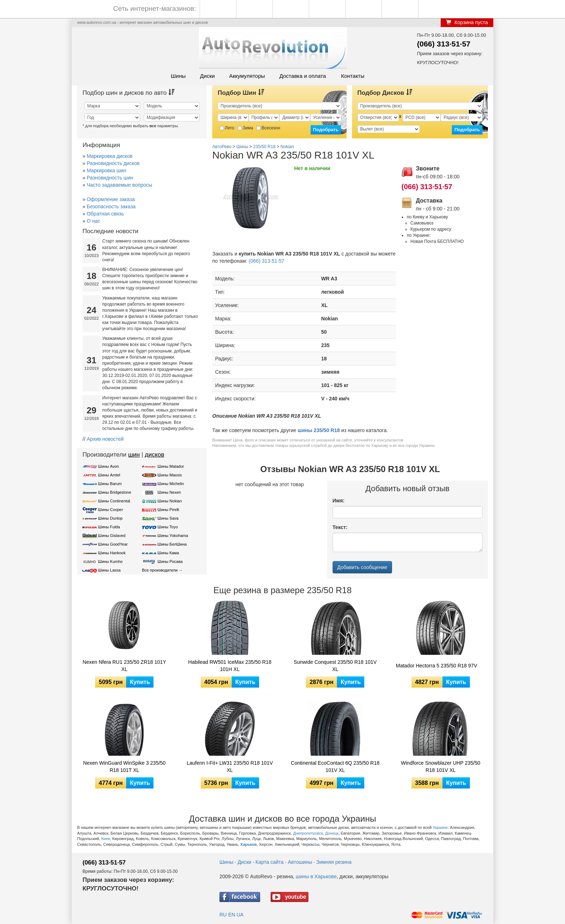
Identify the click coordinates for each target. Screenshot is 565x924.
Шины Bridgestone (115, 492)
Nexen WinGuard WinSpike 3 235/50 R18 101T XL (124, 767)
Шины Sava (168, 518)
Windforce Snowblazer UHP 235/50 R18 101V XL (441, 767)
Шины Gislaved (112, 536)
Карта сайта (270, 862)
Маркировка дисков (110, 156)
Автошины (300, 862)
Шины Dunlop (110, 518)
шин (134, 455)
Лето (227, 128)
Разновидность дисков (113, 163)
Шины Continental (114, 501)
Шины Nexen (169, 492)
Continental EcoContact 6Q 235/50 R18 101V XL (335, 767)
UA (240, 915)
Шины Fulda (109, 527)
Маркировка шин (106, 170)
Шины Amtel (109, 475)
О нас (94, 221)
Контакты (353, 76)
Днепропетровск (308, 833)
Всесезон (268, 128)
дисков (155, 455)
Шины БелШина (172, 544)
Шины (178, 76)
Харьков (249, 844)
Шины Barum (110, 484)
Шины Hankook (112, 553)
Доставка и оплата (302, 76)
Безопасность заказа (111, 206)
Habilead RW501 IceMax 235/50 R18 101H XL (230, 666)
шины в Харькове (316, 876)
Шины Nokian (170, 501)
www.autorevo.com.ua (97, 22)
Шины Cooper (110, 510)
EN (232, 915)
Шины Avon (108, 466)
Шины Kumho (110, 561)
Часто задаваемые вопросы (120, 185)
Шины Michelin (171, 484)
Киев (106, 839)
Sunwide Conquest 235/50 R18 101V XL (335, 666)
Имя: (339, 501)
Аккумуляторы (247, 76)
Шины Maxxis (170, 475)
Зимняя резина (334, 862)
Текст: (340, 527)
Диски (207, 76)
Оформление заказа (111, 199)
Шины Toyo (168, 527)
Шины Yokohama (173, 536)
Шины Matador (171, 466)
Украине (440, 827)
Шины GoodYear (113, 544)
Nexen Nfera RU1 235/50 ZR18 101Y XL (124, 666)
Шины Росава (170, 561)
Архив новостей (105, 439)
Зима (245, 128)
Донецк (332, 833)
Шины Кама (168, 553)
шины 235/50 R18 (319, 430)
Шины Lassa (109, 570)
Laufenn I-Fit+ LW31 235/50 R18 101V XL (230, 767)
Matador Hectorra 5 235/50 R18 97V (437, 666)
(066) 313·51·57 (444, 44)
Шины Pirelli (168, 510)
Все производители (160, 570)
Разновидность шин (110, 178)
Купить (140, 682)
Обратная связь (105, 214)
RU (223, 915)
